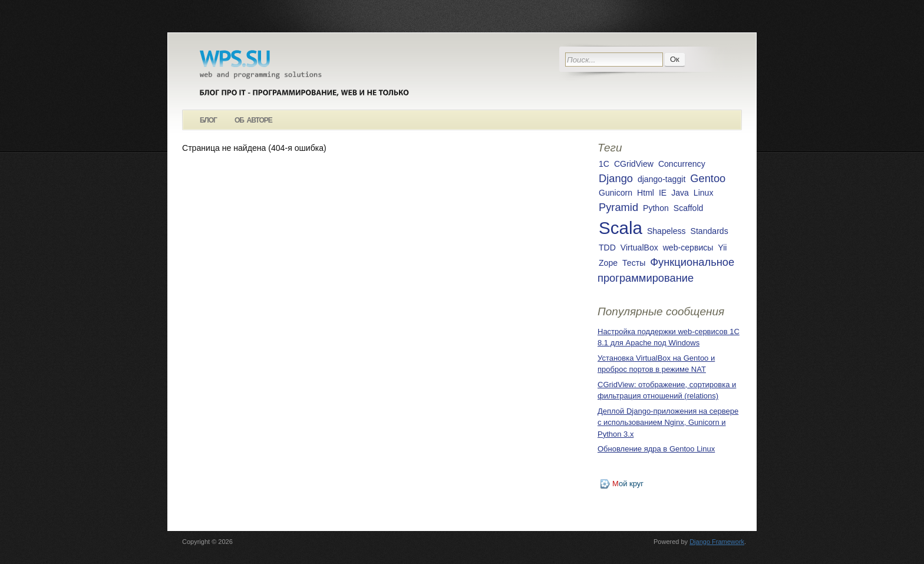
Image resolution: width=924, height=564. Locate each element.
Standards (709, 231)
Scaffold (689, 208)
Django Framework (717, 542)
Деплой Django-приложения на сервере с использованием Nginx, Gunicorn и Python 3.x (668, 423)
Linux (704, 193)
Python (656, 208)
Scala (621, 228)
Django (616, 178)
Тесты (634, 263)
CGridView (634, 164)
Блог (208, 120)
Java (680, 193)
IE (663, 193)
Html (646, 193)
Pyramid (618, 207)
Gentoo (708, 178)
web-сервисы (688, 248)
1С (604, 164)
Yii (722, 248)
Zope (608, 263)
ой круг (628, 484)
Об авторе (253, 120)
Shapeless (666, 231)
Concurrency (682, 164)
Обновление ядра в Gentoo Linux (656, 449)
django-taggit (661, 179)
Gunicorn (616, 193)
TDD (607, 248)
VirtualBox (639, 248)
